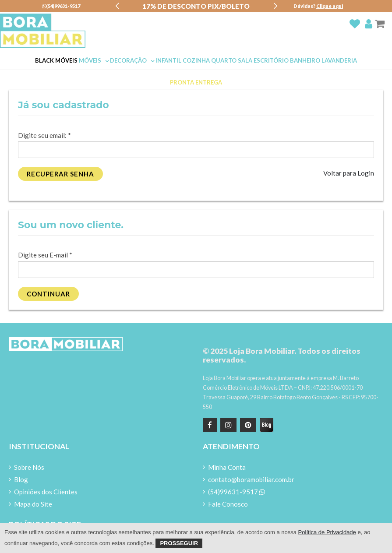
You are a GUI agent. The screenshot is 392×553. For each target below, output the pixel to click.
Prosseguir (179, 543)
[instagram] (227, 425)
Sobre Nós (29, 467)
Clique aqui (330, 6)
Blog (21, 479)
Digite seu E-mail (45, 255)
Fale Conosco (228, 504)
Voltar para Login (349, 173)
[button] (117, 6)
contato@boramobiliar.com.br (251, 479)
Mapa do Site (33, 504)
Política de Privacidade (327, 532)
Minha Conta (227, 467)
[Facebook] (210, 425)
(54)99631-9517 (61, 6)
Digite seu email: (44, 135)
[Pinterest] (247, 425)
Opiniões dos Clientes (46, 492)
